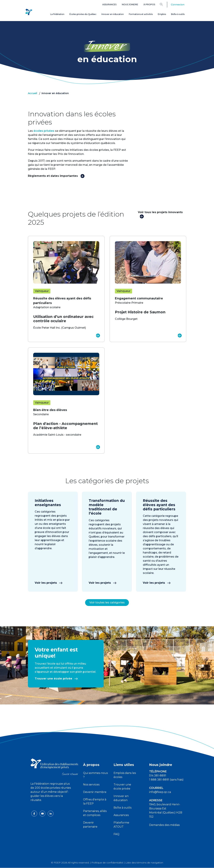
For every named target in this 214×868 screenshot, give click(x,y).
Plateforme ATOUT (121, 825)
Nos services (91, 785)
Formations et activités (141, 14)
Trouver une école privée (56, 679)
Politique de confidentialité (107, 863)
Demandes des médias (164, 825)
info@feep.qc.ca (160, 792)
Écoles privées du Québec (83, 14)
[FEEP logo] (54, 767)
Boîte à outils (178, 14)
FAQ (116, 834)
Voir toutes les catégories (107, 602)
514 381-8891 (158, 776)
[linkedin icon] (51, 813)
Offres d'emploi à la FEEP (95, 802)
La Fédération (57, 14)
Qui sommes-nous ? (95, 775)
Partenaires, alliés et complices (95, 813)
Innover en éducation (113, 14)
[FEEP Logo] (29, 12)
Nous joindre (130, 5)
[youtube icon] (43, 813)
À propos (149, 5)
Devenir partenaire (90, 825)
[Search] (164, 4)
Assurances (109, 5)
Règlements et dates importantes (56, 176)
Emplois (162, 14)
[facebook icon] (35, 813)
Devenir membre (95, 792)
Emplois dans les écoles (125, 775)
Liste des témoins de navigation (144, 863)
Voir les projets (49, 583)
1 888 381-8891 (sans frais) (166, 780)
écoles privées (44, 131)
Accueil (33, 93)
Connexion (178, 5)
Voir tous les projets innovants (160, 214)
